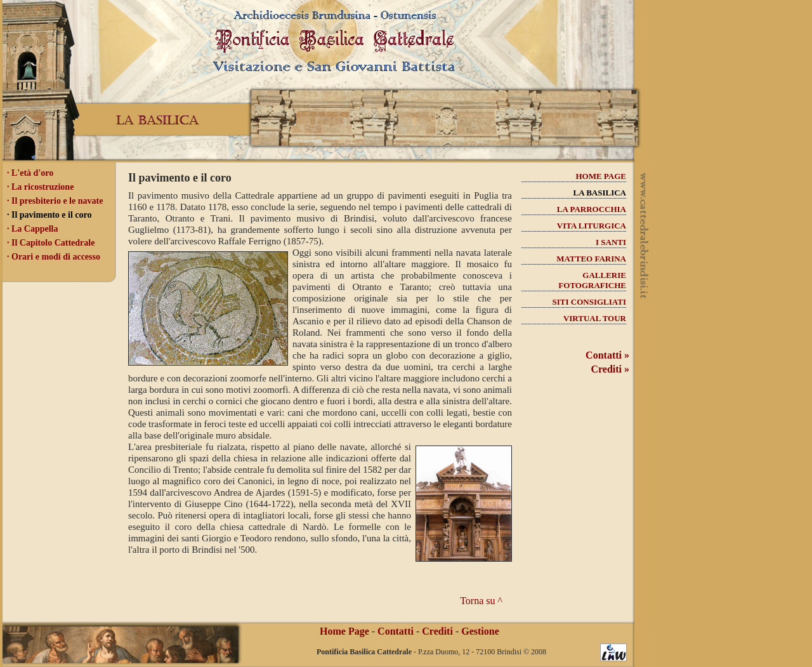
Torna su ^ (481, 601)
